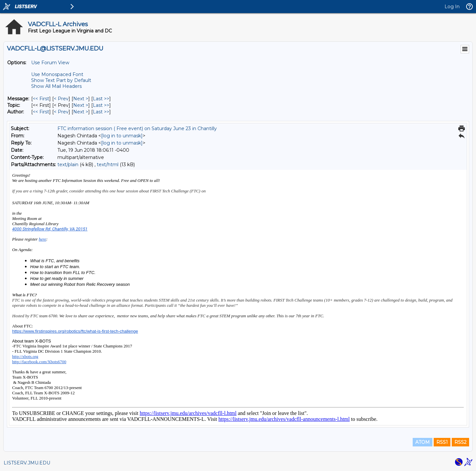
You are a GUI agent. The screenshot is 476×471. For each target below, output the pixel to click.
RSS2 (460, 442)
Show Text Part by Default (61, 80)
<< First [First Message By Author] (41, 112)
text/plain (68, 165)
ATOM (423, 442)
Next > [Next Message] (81, 99)
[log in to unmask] (122, 136)
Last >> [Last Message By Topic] (101, 105)
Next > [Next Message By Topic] (81, 105)
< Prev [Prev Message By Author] (61, 112)
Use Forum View (50, 63)
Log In (452, 7)
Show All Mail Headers (56, 86)
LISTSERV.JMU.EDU (27, 463)
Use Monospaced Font (57, 74)
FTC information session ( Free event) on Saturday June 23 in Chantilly (137, 128)
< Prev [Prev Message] (61, 99)
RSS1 (442, 442)
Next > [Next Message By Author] (81, 112)
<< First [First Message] (41, 99)
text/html (108, 165)
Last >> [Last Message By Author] (101, 112)
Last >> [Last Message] (101, 99)
